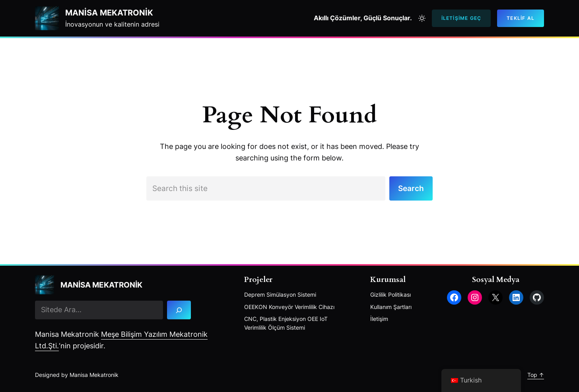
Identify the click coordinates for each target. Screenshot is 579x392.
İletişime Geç (461, 18)
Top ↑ (536, 375)
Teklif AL (521, 18)
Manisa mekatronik (109, 13)
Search (411, 188)
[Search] (179, 310)
